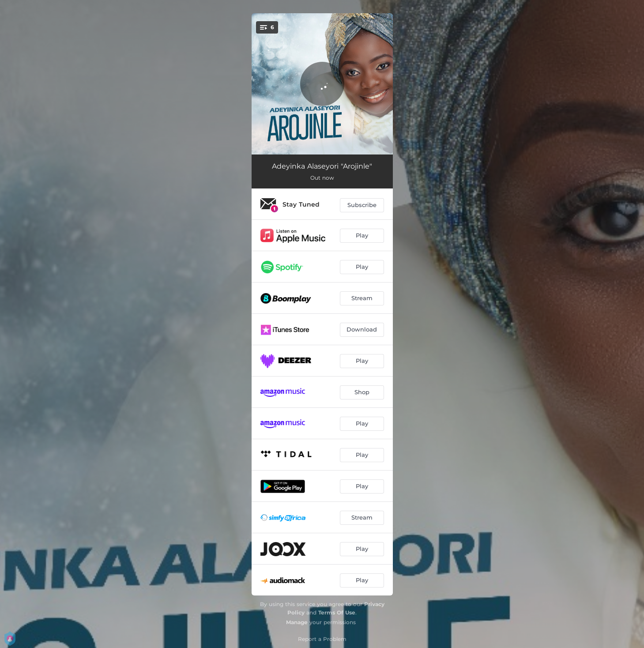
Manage (297, 622)
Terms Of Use (337, 612)
